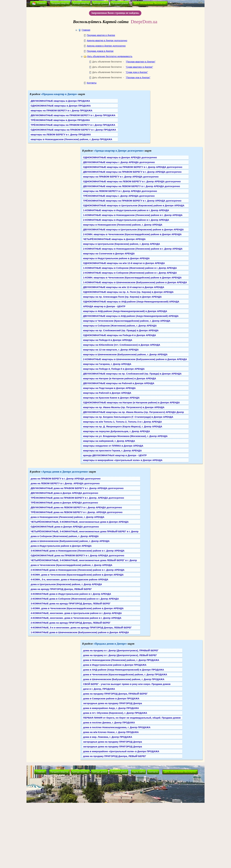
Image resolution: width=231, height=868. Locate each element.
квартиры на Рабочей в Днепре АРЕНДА (107, 393)
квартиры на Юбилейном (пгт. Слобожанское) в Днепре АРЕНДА (122, 345)
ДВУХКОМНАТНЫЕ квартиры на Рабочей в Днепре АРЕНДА (119, 383)
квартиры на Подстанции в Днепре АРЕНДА (109, 388)
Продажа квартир (60, 3)
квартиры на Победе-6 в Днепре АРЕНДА (108, 340)
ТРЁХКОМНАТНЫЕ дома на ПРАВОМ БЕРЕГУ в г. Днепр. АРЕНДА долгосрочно (77, 498)
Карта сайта (138, 772)
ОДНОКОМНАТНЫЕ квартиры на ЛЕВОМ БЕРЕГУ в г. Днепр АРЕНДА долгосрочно (132, 181)
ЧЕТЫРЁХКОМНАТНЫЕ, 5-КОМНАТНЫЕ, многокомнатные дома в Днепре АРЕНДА (80, 522)
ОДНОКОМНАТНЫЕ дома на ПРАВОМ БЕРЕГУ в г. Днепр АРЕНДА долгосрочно (77, 555)
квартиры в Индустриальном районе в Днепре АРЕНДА (116, 258)
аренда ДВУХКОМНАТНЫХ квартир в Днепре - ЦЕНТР (115, 455)
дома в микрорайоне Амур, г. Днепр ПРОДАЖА (111, 708)
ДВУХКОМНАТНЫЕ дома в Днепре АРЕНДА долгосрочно (64, 493)
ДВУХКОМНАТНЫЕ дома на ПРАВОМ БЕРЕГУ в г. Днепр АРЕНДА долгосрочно (77, 488)
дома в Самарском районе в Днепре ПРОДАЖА (111, 698)
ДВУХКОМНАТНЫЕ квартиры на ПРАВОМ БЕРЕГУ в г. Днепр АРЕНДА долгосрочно (132, 172)
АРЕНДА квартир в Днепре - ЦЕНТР (104, 306)
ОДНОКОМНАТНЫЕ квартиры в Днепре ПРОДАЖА (61, 106)
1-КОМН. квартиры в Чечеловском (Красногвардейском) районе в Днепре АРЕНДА (132, 278)
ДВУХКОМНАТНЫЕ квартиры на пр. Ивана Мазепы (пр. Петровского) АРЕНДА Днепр (133, 412)
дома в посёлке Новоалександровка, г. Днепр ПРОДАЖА (117, 727)
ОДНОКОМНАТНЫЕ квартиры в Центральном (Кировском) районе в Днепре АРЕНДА (134, 205)
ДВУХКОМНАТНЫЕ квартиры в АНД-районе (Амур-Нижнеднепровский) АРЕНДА (131, 316)
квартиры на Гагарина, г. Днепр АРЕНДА (107, 364)
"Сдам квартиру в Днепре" (139, 67)
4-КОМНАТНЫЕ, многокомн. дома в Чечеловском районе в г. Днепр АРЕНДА (76, 618)
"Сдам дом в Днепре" (137, 72)
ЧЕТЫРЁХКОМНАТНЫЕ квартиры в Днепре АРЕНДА (114, 239)
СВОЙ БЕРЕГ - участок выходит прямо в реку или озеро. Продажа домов (127, 684)
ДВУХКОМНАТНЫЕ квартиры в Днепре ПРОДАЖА (60, 101)
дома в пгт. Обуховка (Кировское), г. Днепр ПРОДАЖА (115, 713)
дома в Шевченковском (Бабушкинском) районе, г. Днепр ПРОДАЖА (124, 679)
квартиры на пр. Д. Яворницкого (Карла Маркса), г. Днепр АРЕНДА (123, 426)
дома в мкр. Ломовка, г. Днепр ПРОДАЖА (108, 737)
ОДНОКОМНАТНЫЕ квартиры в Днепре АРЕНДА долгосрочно (120, 157)
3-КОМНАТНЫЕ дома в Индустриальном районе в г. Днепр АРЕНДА (71, 594)
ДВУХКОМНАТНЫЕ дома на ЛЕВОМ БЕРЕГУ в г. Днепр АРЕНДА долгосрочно (76, 507)
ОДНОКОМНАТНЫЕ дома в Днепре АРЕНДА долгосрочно (65, 527)
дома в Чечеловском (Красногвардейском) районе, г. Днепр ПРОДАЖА (125, 674)
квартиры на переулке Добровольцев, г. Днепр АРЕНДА (117, 431)
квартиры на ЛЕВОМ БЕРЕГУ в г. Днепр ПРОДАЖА (61, 134)
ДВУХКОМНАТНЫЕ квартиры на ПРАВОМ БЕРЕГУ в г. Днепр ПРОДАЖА (73, 115)
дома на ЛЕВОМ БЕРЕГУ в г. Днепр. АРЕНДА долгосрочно (65, 483)
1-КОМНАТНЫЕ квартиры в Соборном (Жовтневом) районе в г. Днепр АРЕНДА (130, 268)
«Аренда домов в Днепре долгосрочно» (65, 472)
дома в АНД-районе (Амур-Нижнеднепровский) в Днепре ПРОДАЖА (124, 670)
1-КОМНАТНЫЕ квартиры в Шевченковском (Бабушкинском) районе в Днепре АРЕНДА (135, 282)
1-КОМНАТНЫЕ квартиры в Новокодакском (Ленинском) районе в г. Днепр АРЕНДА (133, 215)
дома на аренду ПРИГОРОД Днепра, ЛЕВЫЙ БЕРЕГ (61, 589)
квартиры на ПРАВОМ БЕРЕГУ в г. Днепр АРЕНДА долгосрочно (121, 177)
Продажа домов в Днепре (100, 51)
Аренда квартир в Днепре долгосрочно (107, 41)
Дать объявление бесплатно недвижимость (110, 56)
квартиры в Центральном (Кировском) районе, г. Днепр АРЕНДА (122, 244)
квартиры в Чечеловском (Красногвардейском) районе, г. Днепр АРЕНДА (127, 321)
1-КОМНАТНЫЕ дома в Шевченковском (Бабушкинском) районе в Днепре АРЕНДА (80, 632)
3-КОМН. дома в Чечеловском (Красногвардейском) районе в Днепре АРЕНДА (77, 575)
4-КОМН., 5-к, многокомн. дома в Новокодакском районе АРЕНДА (69, 579)
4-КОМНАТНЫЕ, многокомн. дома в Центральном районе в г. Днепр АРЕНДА (76, 613)
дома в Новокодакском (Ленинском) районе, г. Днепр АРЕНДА (67, 517)
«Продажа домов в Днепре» (110, 644)
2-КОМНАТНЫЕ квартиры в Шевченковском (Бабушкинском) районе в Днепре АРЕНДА (135, 359)
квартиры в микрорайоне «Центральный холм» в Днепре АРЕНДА (123, 460)
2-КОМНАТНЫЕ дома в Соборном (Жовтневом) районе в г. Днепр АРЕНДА (75, 599)
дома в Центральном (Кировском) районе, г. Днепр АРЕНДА (66, 584)
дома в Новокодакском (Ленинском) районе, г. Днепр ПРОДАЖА (121, 660)
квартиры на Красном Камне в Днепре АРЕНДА (111, 398)
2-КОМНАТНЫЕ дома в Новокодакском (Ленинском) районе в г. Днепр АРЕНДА (78, 570)
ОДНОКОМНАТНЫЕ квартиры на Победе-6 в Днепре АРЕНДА (120, 335)
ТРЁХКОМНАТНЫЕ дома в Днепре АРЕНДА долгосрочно (64, 503)
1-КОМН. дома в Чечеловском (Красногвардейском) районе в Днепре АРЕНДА (77, 608)
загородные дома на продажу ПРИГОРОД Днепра (113, 703)
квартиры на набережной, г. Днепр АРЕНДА (109, 441)
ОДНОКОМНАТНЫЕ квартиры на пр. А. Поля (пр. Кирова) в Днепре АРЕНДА (128, 292)
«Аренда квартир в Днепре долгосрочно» (119, 151)
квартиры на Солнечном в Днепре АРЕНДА (109, 253)
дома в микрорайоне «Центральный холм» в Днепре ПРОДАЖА (121, 751)
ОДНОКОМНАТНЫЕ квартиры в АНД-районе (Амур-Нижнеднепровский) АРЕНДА (131, 302)
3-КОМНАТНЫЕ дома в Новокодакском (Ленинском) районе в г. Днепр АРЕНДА (78, 551)
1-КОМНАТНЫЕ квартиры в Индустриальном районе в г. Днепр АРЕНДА (126, 210)
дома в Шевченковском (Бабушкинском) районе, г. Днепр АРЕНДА (70, 541)
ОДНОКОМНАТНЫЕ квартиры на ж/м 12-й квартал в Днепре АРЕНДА (124, 263)
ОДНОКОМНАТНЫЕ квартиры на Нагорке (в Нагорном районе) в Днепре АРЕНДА (131, 402)
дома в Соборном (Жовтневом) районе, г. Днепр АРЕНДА (65, 536)
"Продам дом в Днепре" (138, 78)
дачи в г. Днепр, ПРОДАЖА (99, 689)
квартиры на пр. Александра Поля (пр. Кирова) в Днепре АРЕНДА (122, 297)
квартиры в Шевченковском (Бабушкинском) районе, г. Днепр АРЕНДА (125, 354)
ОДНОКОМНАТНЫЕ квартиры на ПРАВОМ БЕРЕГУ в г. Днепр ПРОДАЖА (73, 130)
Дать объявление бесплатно (150, 3)
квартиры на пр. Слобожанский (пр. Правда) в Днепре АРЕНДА (121, 330)
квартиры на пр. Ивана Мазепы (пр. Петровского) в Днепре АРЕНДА (124, 407)
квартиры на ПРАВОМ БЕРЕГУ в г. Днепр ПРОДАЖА (62, 110)
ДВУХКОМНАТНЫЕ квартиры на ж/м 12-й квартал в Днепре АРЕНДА (124, 287)
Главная (41, 3)
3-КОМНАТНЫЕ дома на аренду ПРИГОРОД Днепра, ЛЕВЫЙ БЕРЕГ (71, 603)
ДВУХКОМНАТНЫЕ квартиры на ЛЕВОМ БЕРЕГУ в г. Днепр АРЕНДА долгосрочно (132, 186)
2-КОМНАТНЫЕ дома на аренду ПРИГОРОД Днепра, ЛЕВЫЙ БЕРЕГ (71, 623)
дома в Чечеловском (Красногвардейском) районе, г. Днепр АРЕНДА (71, 565)
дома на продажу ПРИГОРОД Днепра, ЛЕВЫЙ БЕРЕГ (115, 756)
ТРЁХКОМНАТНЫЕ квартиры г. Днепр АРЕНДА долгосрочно (119, 196)
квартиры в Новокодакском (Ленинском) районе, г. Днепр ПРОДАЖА (71, 139)
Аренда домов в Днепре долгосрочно (106, 46)
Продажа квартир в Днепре (101, 35)
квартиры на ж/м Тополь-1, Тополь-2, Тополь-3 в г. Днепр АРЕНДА (122, 422)
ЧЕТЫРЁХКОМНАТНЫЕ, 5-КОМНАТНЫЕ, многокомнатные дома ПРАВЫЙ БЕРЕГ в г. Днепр (85, 531)
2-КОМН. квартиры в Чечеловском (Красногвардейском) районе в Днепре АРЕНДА (132, 234)
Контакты (92, 83)
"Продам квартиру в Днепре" (141, 62)
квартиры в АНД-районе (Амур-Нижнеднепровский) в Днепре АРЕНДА (125, 311)
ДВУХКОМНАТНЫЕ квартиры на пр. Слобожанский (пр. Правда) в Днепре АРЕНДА (132, 374)
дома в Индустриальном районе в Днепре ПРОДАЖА (115, 665)
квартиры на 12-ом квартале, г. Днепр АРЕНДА (111, 350)
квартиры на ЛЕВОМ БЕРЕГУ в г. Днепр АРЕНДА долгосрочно (120, 191)
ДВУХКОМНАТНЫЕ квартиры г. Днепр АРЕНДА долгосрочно (119, 162)
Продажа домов (120, 3)
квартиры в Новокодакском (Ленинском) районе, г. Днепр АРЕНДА (123, 225)
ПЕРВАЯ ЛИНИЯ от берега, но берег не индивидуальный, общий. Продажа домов (132, 718)
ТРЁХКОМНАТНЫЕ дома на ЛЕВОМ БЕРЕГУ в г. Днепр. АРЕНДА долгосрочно (77, 512)
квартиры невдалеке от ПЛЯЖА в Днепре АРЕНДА (113, 446)
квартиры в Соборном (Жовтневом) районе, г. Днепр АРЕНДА (120, 326)
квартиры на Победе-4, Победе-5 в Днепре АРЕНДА (114, 369)
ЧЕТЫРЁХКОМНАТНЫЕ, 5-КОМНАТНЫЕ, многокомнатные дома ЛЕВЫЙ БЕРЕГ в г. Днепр (84, 560)
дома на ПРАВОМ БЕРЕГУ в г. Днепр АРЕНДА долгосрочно (66, 479)
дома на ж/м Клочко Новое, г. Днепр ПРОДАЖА (111, 732)
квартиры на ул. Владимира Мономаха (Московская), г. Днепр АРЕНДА (125, 436)
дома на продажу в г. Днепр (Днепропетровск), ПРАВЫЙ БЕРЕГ (121, 650)
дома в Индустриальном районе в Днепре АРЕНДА (61, 546)
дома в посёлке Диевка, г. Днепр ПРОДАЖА (109, 722)
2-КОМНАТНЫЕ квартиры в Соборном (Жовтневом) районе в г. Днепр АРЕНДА (130, 273)
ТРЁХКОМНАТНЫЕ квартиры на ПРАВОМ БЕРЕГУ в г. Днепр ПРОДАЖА (73, 125)
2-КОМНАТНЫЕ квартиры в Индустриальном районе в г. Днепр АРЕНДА (126, 220)
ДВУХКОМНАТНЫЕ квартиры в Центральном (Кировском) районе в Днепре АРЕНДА (133, 229)
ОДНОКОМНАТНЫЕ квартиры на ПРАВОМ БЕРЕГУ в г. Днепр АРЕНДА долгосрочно (133, 167)
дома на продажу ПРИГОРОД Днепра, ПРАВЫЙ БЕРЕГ (115, 694)
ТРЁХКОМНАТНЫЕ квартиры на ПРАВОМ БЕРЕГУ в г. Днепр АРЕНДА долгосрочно (132, 201)
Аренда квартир (81, 3)
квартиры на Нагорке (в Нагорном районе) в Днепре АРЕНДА (120, 378)
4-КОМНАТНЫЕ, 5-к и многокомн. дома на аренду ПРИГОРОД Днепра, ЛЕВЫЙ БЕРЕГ (81, 627)
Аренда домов (100, 3)
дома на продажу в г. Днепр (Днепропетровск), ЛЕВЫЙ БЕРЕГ (120, 655)
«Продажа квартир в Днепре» (59, 94)
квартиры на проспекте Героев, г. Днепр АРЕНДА (112, 450)
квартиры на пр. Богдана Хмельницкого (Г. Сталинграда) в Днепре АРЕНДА (128, 417)
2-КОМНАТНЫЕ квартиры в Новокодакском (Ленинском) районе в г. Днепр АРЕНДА (133, 249)
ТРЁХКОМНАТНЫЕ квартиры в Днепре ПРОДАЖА (60, 120)
